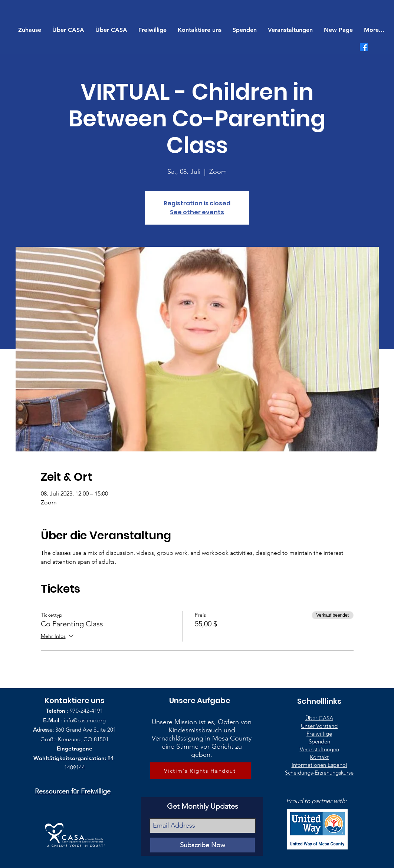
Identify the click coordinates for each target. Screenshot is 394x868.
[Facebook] (364, 47)
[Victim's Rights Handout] (201, 771)
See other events (197, 212)
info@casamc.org (85, 720)
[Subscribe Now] (203, 845)
